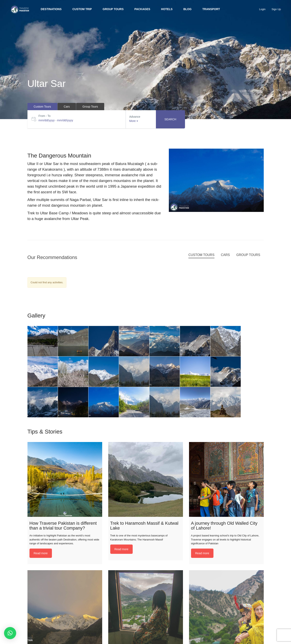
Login (262, 9)
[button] (10, 633)
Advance (135, 117)
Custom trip (82, 9)
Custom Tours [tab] (42, 107)
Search (170, 119)
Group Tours (113, 9)
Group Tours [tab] (90, 107)
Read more (41, 553)
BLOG (187, 9)
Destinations (51, 9)
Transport (211, 9)
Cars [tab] (67, 107)
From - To (45, 116)
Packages (142, 9)
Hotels (167, 9)
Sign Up (276, 9)
